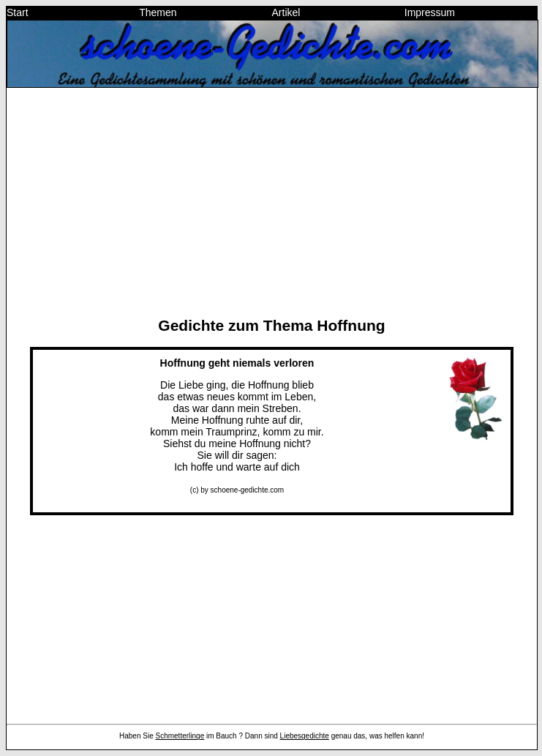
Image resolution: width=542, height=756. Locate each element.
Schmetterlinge (180, 736)
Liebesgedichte (305, 736)
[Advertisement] (272, 202)
